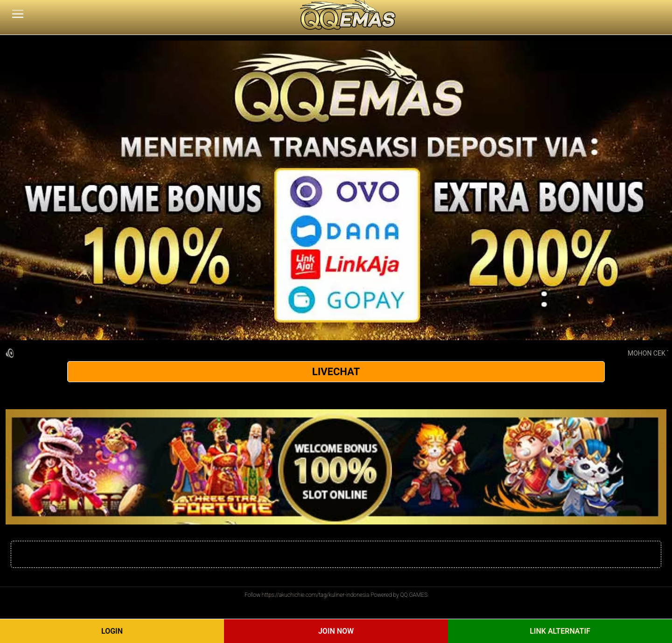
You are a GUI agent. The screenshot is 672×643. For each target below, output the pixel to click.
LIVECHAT (336, 372)
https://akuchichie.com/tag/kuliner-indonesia (315, 595)
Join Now (336, 631)
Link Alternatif (560, 631)
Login (112, 631)
